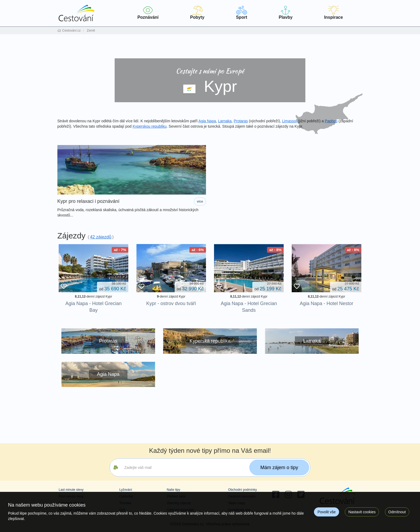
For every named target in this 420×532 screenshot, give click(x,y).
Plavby (286, 13)
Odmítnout (397, 512)
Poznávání (148, 13)
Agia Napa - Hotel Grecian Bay (93, 307)
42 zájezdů (101, 237)
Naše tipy (173, 490)
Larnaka (225, 121)
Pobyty (197, 13)
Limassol (289, 121)
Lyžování (126, 490)
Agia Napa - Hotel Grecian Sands (249, 307)
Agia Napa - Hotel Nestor (327, 303)
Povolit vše (327, 512)
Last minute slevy (71, 490)
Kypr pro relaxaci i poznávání (88, 201)
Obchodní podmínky (243, 490)
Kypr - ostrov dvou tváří (171, 303)
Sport (242, 13)
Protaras (241, 121)
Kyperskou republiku (150, 126)
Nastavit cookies (362, 512)
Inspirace (333, 13)
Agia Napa (207, 121)
